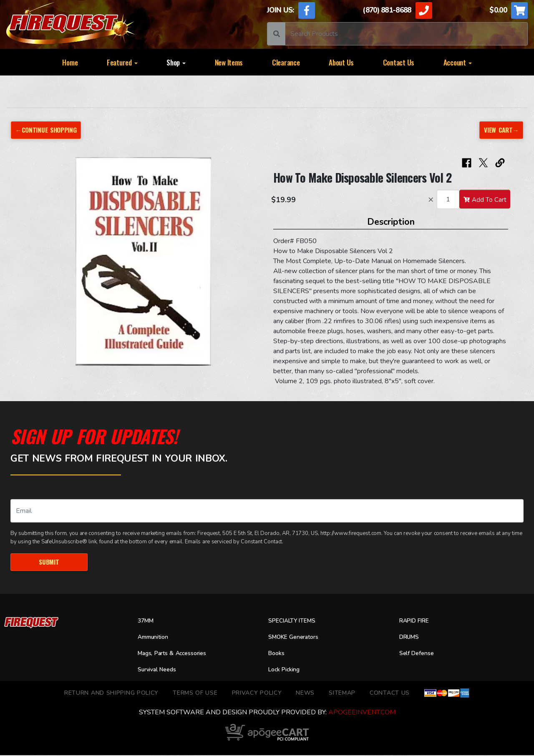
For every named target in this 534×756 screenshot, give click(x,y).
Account (458, 62)
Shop (176, 62)
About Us (341, 62)
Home (70, 62)
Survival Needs (160, 671)
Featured (122, 62)
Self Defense (419, 654)
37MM (147, 622)
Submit (49, 562)
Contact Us (399, 62)
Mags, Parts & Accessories (178, 654)
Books (277, 654)
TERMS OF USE (195, 694)
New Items (229, 62)
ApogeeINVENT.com (362, 713)
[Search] (406, 34)
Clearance (286, 62)
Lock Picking (287, 671)
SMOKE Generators (297, 638)
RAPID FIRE (417, 622)
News (305, 694)
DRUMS (411, 638)
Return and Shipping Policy (111, 694)
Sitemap (342, 694)
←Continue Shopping (49, 130)
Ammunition (156, 638)
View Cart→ (500, 130)
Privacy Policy (257, 694)
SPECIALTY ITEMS (295, 622)
